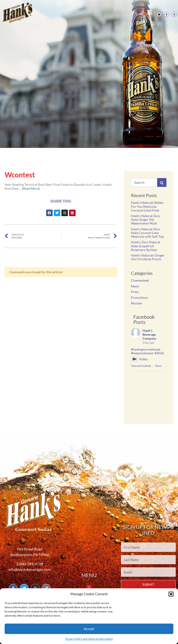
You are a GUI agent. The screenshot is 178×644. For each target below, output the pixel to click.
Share (158, 366)
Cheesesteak (140, 280)
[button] (171, 594)
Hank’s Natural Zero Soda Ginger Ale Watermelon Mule (146, 220)
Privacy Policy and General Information (89, 639)
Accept (89, 629)
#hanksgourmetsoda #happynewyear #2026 (147, 351)
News (135, 286)
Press (135, 292)
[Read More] (31, 188)
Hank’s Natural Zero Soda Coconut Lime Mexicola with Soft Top (147, 233)
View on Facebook (141, 366)
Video (139, 359)
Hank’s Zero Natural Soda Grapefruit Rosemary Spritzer (146, 246)
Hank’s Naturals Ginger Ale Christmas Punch (148, 257)
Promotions (140, 298)
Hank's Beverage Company (149, 334)
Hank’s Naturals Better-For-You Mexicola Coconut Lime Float (148, 206)
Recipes (137, 303)
